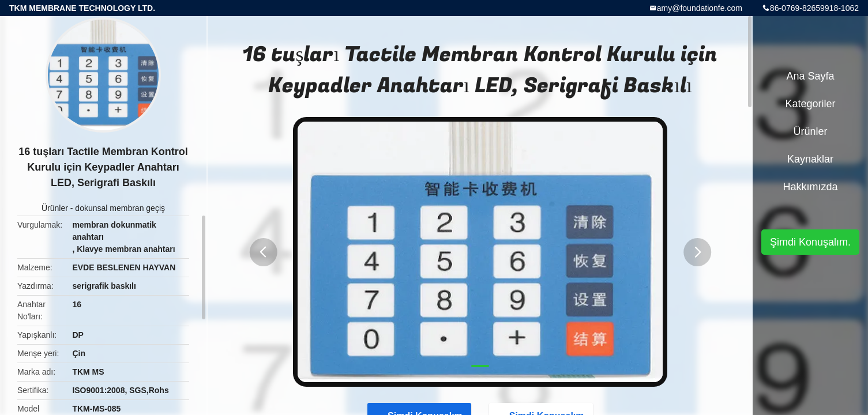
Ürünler (55, 208)
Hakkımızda (810, 187)
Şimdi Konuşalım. (810, 242)
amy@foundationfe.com (700, 8)
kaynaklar (810, 159)
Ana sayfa (810, 76)
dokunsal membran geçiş (120, 208)
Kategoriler (810, 104)
